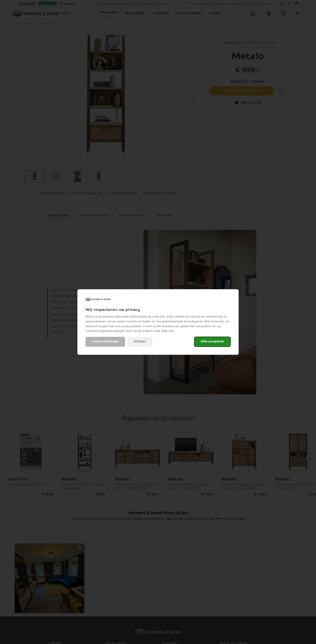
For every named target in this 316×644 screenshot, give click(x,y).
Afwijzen (140, 342)
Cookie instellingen (105, 342)
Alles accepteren (212, 342)
